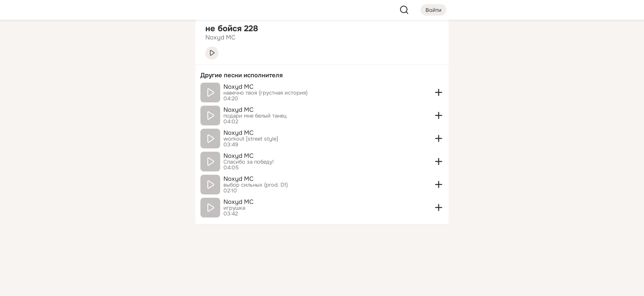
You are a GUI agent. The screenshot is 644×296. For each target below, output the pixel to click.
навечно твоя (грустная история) (266, 93)
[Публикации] (99, 76)
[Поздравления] (135, 112)
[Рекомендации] (135, 148)
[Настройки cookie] (135, 285)
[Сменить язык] (135, 250)
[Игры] (171, 112)
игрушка (234, 208)
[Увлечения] (135, 39)
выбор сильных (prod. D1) (256, 185)
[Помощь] (99, 148)
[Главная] (99, 39)
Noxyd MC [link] (221, 37)
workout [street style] (251, 139)
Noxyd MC (239, 87)
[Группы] (171, 39)
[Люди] (135, 76)
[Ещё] (135, 232)
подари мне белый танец (255, 116)
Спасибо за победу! (249, 162)
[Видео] (171, 76)
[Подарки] (99, 112)
